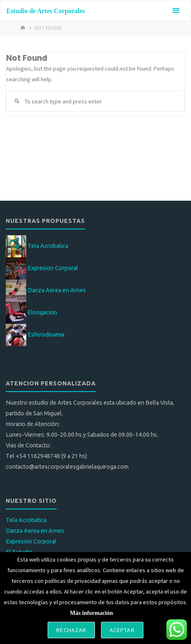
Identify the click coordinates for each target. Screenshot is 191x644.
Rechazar (71, 630)
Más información (91, 613)
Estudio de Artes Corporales (45, 11)
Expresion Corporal (53, 268)
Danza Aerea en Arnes (57, 290)
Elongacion (42, 312)
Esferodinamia (46, 335)
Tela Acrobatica (48, 246)
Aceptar (122, 630)
